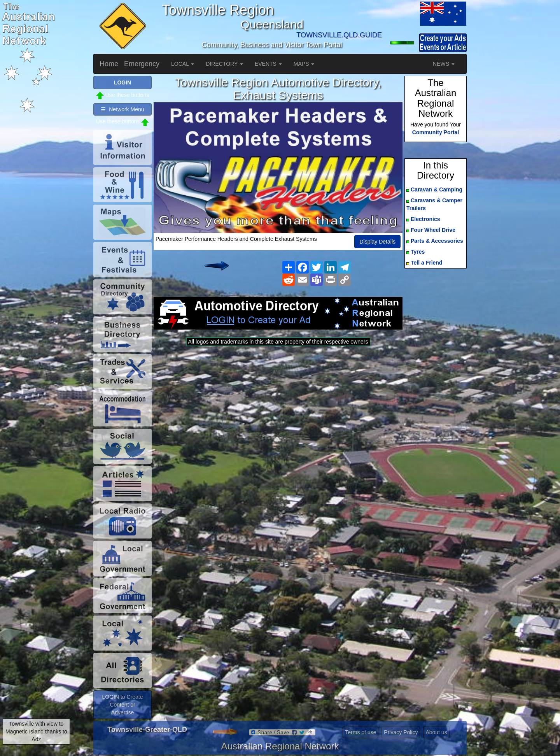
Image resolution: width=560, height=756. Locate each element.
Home (109, 64)
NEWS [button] (444, 64)
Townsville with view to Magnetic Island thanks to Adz (36, 731)
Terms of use (360, 732)
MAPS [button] (304, 64)
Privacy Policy (401, 732)
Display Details (377, 242)
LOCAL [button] (183, 64)
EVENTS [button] (268, 64)
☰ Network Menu (122, 109)
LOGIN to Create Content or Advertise (122, 705)
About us (436, 732)
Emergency (142, 64)
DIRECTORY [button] (224, 64)
